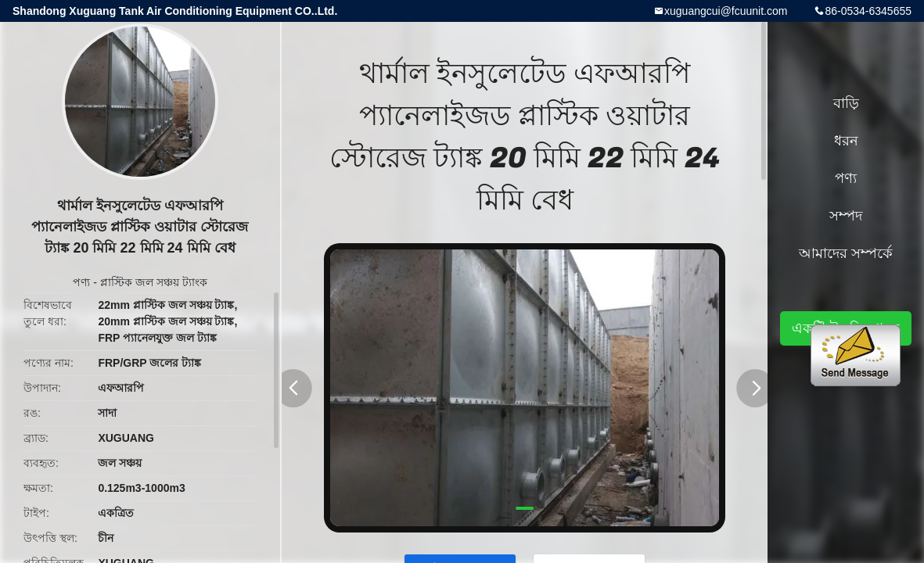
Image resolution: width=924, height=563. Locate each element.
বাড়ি (846, 103)
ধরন (846, 141)
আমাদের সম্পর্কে (846, 253)
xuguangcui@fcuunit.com (726, 11)
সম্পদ (846, 216)
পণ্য (81, 282)
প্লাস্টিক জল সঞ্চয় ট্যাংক (154, 282)
